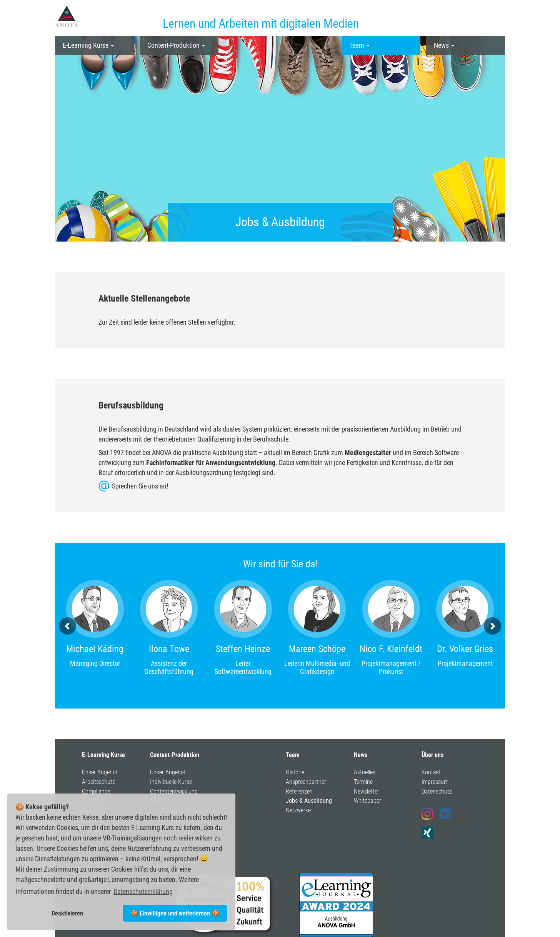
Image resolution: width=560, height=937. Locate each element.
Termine (363, 782)
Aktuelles (365, 772)
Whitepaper (367, 801)
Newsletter (367, 791)
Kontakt (431, 772)
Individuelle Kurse (171, 782)
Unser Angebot (100, 772)
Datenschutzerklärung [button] (143, 891)
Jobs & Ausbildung (309, 801)
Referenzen (299, 791)
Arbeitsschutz (98, 782)
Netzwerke (298, 810)
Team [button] (359, 45)
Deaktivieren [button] (67, 913)
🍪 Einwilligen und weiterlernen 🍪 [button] (175, 913)
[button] (67, 626)
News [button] (444, 45)
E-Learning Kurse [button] (88, 45)
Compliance (96, 791)
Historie (295, 772)
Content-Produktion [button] (176, 45)
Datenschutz (437, 791)
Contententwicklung (174, 791)
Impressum (435, 782)
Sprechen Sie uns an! (140, 486)
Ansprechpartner (306, 782)
